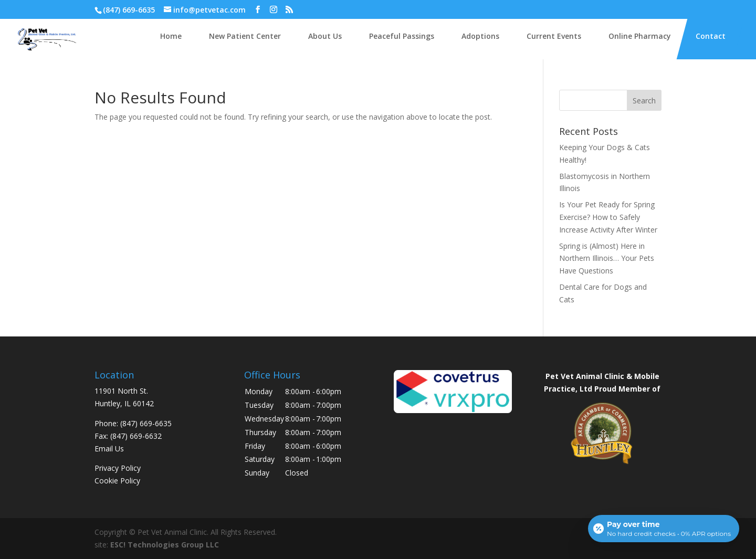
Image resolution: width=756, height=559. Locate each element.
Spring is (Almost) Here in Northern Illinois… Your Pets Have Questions (607, 259)
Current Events (554, 36)
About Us (325, 36)
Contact (711, 36)
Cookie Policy (117, 481)
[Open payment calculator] (664, 529)
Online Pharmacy (640, 36)
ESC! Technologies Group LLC (165, 545)
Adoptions (480, 36)
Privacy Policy (118, 468)
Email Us (109, 449)
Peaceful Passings (402, 36)
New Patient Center (245, 36)
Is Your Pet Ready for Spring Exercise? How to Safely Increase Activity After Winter (608, 217)
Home (171, 36)
